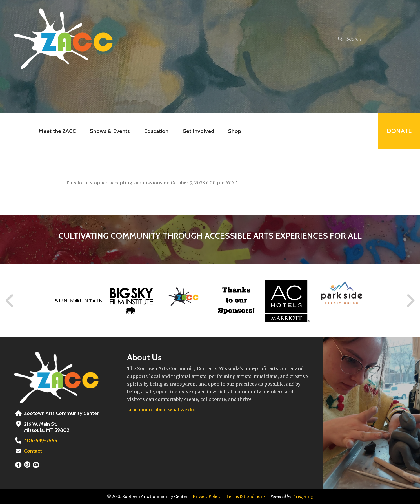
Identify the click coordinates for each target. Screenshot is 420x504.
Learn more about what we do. (161, 410)
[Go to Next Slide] (410, 301)
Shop (235, 131)
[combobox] (370, 39)
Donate (399, 131)
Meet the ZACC (57, 131)
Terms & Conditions (246, 496)
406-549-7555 (41, 441)
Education (156, 131)
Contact (33, 451)
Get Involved (198, 131)
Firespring (303, 496)
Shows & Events (110, 131)
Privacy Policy (207, 496)
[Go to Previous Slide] (10, 301)
